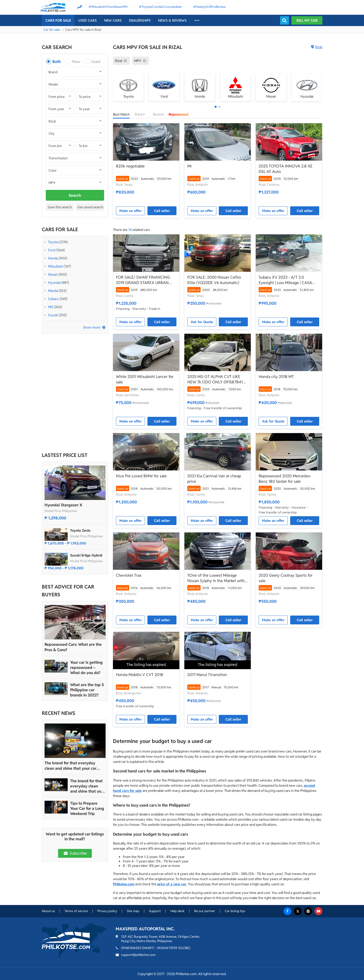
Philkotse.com (124, 884)
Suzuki (53, 315)
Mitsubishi (55, 266)
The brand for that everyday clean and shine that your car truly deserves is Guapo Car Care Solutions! (74, 766)
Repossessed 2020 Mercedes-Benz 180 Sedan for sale (285, 479)
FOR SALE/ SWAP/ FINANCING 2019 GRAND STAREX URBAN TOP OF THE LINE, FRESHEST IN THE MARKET (144, 280)
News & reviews (172, 20)
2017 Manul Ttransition (207, 675)
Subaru (53, 299)
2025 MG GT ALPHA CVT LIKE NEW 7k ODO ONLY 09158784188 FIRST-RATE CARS (217, 379)
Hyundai (54, 283)
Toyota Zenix (80, 530)
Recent (158, 114)
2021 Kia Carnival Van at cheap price (214, 479)
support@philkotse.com (138, 955)
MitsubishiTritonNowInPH (109, 7)
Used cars (87, 20)
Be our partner (205, 911)
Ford (51, 250)
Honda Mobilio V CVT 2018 (140, 675)
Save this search (60, 207)
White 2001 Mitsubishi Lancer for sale (145, 379)
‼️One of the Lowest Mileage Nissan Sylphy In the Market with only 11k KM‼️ (216, 578)
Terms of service (76, 911)
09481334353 (131, 948)
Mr (190, 166)
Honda (53, 258)
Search (75, 195)
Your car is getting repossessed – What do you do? (86, 668)
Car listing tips (235, 911)
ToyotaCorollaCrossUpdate (162, 7)
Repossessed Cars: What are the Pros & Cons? (73, 647)
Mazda (53, 291)
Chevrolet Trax (129, 575)
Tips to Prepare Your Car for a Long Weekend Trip (87, 808)
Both (57, 62)
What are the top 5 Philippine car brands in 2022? (87, 690)
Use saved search (90, 207)
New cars (113, 20)
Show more (92, 327)
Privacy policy (107, 911)
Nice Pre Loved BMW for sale (141, 476)
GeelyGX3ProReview (211, 7)
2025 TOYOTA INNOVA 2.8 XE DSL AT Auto (286, 169)
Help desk (177, 911)
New (76, 62)
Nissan (53, 274)
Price (141, 114)
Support (155, 911)
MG (51, 307)
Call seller (162, 211)
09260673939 (167, 948)
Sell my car (307, 20)
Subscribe (75, 853)
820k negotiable (130, 166)
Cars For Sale (58, 20)
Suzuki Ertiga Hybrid (86, 555)
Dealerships (140, 20)
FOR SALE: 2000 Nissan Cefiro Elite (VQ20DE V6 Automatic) (214, 280)
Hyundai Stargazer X (63, 505)
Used (96, 62)
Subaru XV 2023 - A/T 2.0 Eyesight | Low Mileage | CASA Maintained (285, 280)
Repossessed (179, 114)
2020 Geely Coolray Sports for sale (286, 578)
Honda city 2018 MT (276, 377)
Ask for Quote (202, 322)
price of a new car (172, 884)
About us (48, 911)
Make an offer (131, 211)
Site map (133, 911)
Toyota (53, 242)
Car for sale (52, 30)
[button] (216, 107)
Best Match (121, 114)
